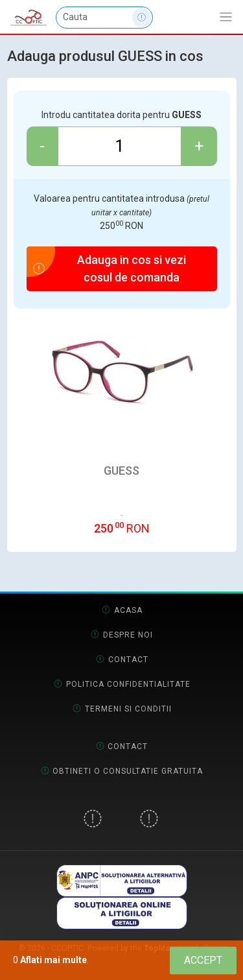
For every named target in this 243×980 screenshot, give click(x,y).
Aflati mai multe (53, 960)
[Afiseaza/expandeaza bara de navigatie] (226, 17)
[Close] (203, 960)
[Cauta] (104, 18)
